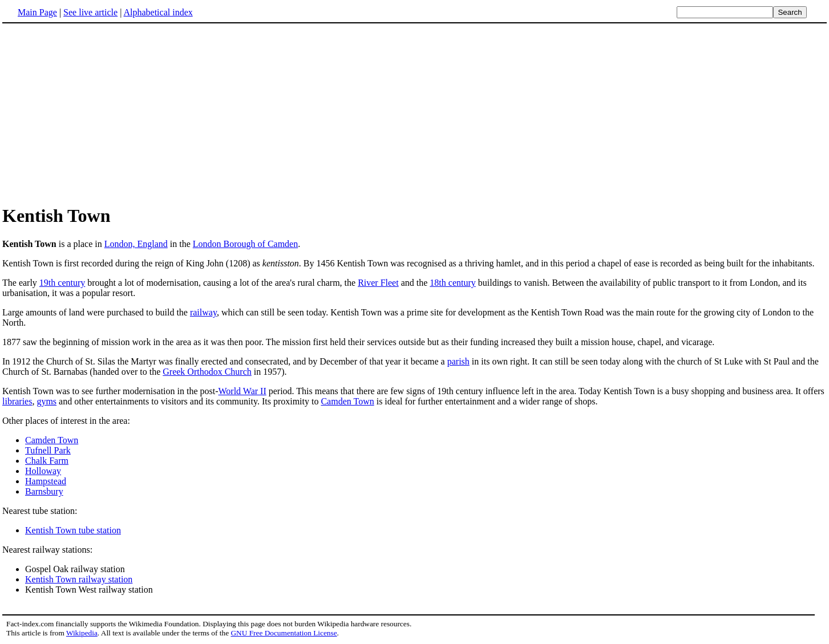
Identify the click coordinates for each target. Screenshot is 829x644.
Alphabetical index (158, 12)
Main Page (37, 12)
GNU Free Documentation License (284, 633)
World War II (242, 391)
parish (458, 361)
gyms (46, 401)
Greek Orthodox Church (207, 372)
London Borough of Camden (245, 244)
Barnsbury (44, 491)
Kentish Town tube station (73, 530)
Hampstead (46, 481)
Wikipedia (82, 633)
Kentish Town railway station (79, 579)
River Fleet (378, 283)
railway (203, 312)
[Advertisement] (98, 114)
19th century (62, 283)
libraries (17, 401)
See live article (90, 12)
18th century (452, 283)
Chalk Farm (47, 461)
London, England (136, 244)
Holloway (43, 471)
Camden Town (347, 401)
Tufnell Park (48, 450)
